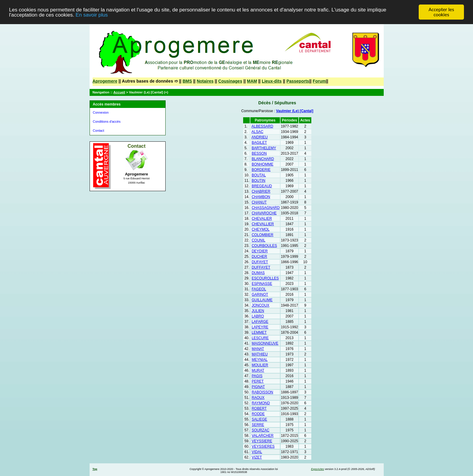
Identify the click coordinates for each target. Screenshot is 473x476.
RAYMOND (261, 403)
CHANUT (259, 202)
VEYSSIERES (263, 446)
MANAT (258, 349)
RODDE (258, 414)
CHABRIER (261, 191)
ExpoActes (317, 469)
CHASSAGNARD (266, 208)
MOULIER (260, 365)
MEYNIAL (260, 360)
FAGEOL (259, 289)
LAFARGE (260, 322)
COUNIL (258, 240)
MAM (252, 81)
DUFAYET (260, 262)
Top (95, 469)
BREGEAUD (262, 186)
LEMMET (259, 333)
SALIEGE (259, 419)
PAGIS (257, 376)
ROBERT (259, 408)
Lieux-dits (272, 81)
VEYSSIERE (262, 441)
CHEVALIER (262, 219)
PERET (258, 381)
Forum (319, 81)
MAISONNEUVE (265, 343)
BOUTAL (259, 175)
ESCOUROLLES (265, 278)
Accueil (119, 92)
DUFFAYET (261, 267)
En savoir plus (92, 15)
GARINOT (260, 295)
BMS (187, 81)
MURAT (258, 370)
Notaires (205, 81)
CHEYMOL (260, 229)
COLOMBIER (262, 235)
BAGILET (259, 143)
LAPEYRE (260, 327)
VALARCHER (262, 436)
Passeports (298, 81)
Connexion (101, 112)
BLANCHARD (263, 159)
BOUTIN (258, 181)
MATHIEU (260, 354)
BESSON (259, 153)
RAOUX (258, 398)
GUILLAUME (262, 300)
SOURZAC (260, 430)
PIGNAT (258, 387)
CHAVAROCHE (264, 213)
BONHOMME (262, 164)
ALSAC (257, 132)
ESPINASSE (262, 284)
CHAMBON (261, 197)
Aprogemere (105, 81)
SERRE (258, 425)
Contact (99, 131)
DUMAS (258, 273)
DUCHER (259, 257)
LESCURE (260, 338)
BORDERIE (261, 170)
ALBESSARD (262, 126)
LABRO (258, 316)
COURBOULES (264, 246)
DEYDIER (260, 251)
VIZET (257, 457)
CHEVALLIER (263, 224)
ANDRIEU (260, 137)
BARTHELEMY (264, 148)
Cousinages (230, 81)
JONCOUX (260, 305)
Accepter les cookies (441, 12)
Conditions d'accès (107, 121)
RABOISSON (262, 392)
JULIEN (258, 311)
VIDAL (257, 452)
